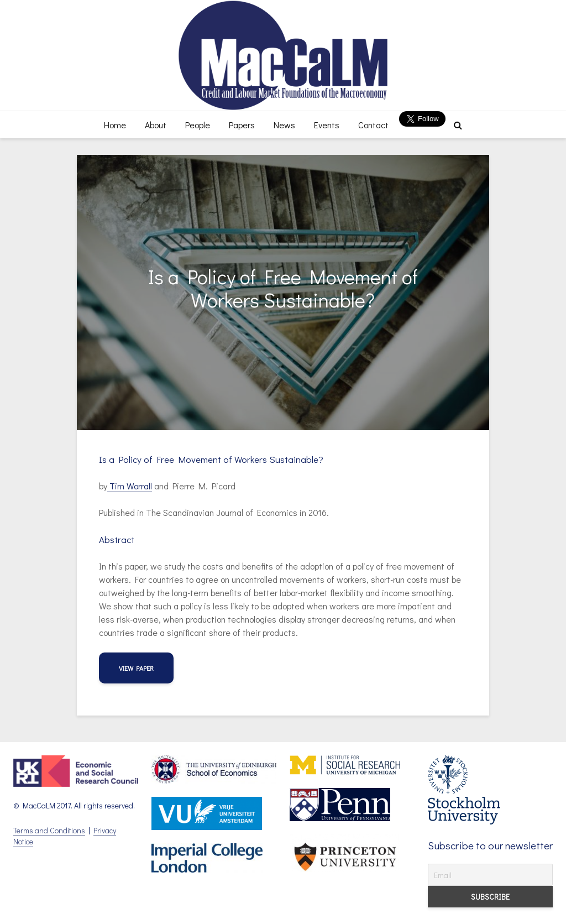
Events (327, 125)
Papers (242, 125)
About (156, 125)
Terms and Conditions (49, 830)
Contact (373, 125)
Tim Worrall (130, 486)
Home (115, 125)
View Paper (136, 668)
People (198, 125)
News (284, 125)
